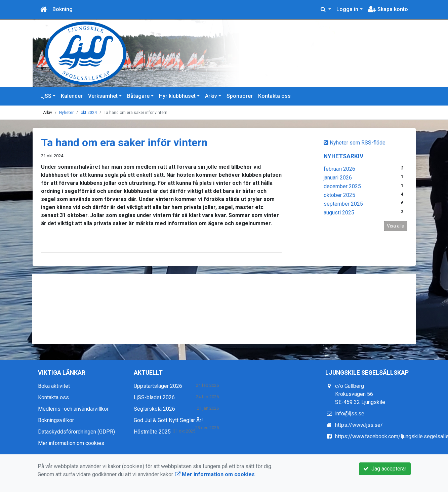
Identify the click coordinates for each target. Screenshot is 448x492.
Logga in (347, 9)
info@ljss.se (350, 414)
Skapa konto (388, 9)
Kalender (72, 96)
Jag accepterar (385, 469)
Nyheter (66, 113)
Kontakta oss (274, 96)
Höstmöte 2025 (152, 432)
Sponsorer (240, 96)
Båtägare (138, 96)
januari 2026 (338, 178)
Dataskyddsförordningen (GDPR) (76, 432)
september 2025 (343, 204)
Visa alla (396, 226)
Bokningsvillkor (56, 420)
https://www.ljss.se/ (359, 425)
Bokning (63, 9)
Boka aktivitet (54, 386)
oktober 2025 (339, 195)
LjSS (46, 96)
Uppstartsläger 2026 (158, 386)
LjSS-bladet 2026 (154, 397)
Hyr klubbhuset (177, 96)
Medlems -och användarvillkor (73, 409)
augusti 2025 (339, 213)
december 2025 (342, 186)
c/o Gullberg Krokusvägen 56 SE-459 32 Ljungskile (360, 394)
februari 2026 (339, 169)
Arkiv (211, 96)
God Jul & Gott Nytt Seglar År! (168, 420)
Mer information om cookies (71, 443)
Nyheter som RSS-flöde (355, 143)
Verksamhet (103, 96)
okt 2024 (89, 113)
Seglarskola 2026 (154, 409)
